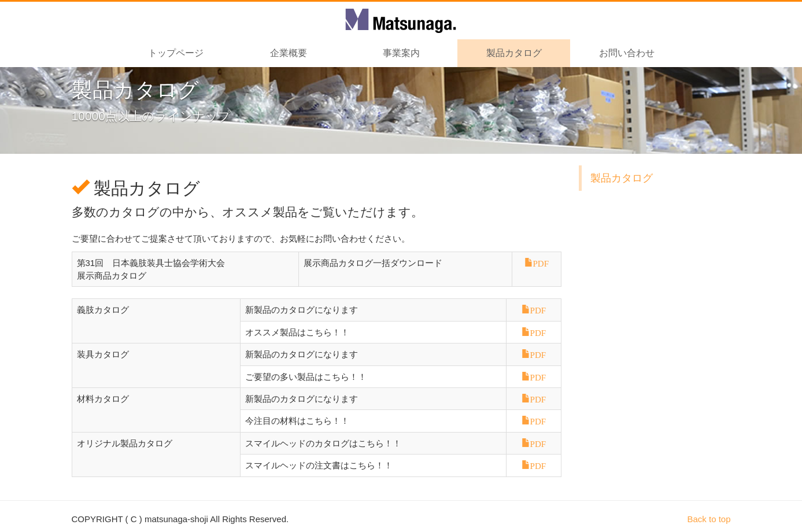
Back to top (709, 519)
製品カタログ (622, 178)
